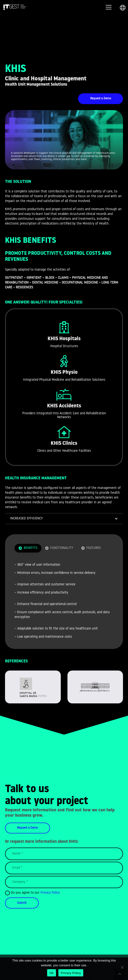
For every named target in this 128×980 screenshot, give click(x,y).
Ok (52, 973)
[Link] (15, 7)
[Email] (64, 868)
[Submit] (22, 903)
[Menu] (109, 7)
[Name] (64, 854)
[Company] (64, 882)
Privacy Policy (50, 893)
